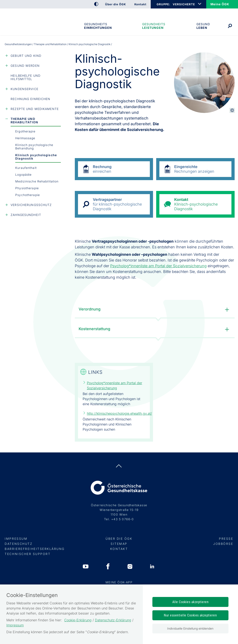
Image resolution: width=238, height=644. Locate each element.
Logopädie (23, 175)
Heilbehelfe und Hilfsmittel (26, 77)
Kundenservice (24, 89)
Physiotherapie (27, 188)
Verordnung (155, 310)
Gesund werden (25, 66)
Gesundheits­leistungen (154, 26)
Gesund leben (203, 26)
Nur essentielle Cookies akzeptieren (190, 615)
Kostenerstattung (155, 329)
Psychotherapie (28, 195)
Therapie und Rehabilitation (50, 44)
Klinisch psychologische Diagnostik (36, 157)
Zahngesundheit (26, 215)
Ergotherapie (25, 131)
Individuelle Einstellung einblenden (190, 628)
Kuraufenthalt (26, 168)
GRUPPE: (163, 4)
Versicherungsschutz (31, 205)
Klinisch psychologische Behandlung (34, 147)
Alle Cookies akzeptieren (191, 602)
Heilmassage (25, 138)
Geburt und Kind (26, 56)
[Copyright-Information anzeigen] (232, 110)
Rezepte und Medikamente (35, 109)
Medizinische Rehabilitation (37, 181)
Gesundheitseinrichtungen (98, 26)
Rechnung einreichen (30, 99)
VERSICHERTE (184, 4)
